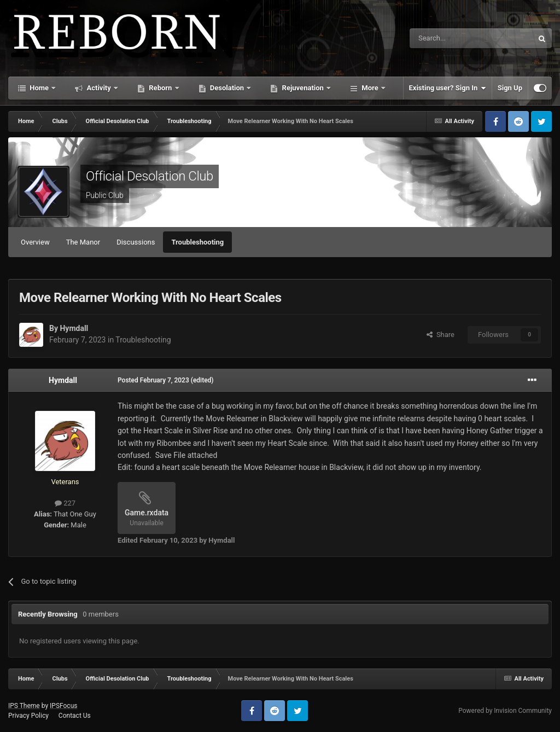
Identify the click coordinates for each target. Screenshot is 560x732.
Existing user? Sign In (448, 88)
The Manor (83, 242)
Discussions (136, 242)
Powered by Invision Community (505, 711)
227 (65, 503)
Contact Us (75, 716)
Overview (35, 242)
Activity (99, 88)
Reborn (161, 88)
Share (441, 335)
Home (39, 88)
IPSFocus (63, 706)
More (370, 88)
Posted (153, 380)
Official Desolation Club (150, 176)
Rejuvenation (303, 88)
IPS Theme (24, 706)
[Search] (445, 38)
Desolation (227, 88)
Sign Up (510, 88)
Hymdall (74, 328)
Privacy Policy (28, 716)
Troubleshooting (197, 242)
